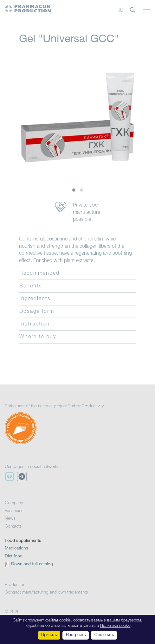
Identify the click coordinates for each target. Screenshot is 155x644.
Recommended (39, 273)
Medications (16, 548)
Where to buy (38, 337)
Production (15, 585)
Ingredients (35, 299)
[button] (74, 190)
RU (120, 10)
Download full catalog (32, 564)
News (10, 519)
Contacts (13, 526)
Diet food (14, 556)
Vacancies (14, 511)
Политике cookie (115, 626)
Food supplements (23, 541)
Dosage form (37, 312)
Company (14, 503)
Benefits (31, 286)
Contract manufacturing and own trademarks (46, 592)
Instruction (35, 324)
